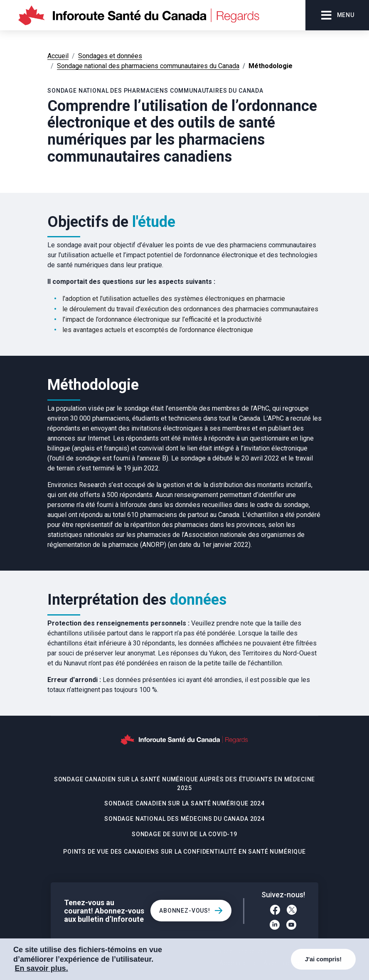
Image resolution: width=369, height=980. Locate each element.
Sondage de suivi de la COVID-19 (184, 834)
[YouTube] (292, 926)
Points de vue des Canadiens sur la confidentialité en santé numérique (184, 852)
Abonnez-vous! (185, 911)
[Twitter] (292, 911)
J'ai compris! (323, 959)
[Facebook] (275, 911)
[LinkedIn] (275, 926)
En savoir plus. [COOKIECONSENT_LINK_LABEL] (42, 968)
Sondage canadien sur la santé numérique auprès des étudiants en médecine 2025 (184, 784)
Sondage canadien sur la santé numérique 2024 (184, 803)
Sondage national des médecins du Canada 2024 (184, 819)
